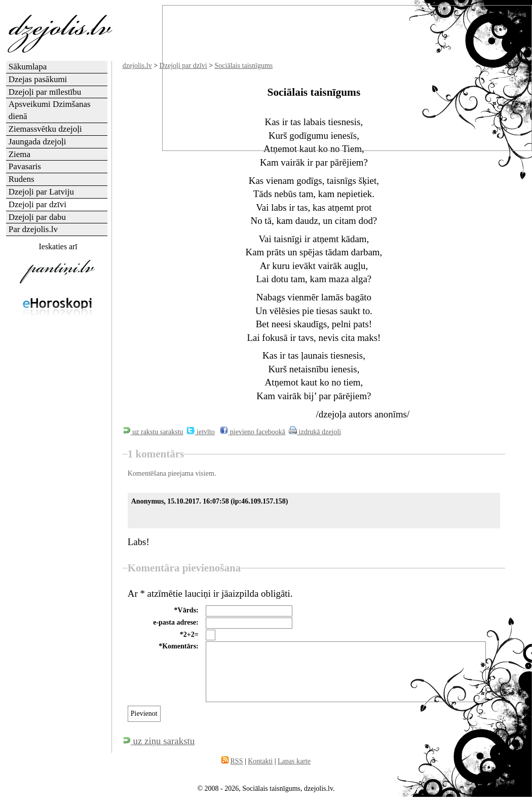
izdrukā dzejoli (315, 432)
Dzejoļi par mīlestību (45, 92)
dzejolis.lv (137, 66)
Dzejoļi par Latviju (41, 192)
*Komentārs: (179, 646)
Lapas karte (294, 761)
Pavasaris (25, 166)
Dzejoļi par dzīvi (37, 204)
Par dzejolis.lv (33, 229)
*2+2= (189, 635)
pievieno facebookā (253, 432)
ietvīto (201, 432)
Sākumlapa (28, 67)
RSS (237, 761)
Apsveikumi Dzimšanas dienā (50, 110)
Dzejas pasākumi (38, 79)
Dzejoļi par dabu (37, 217)
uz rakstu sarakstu (153, 432)
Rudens (22, 179)
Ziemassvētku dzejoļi (45, 129)
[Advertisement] (57, 382)
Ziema (20, 154)
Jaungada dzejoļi (37, 142)
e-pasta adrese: (176, 622)
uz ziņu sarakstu (159, 741)
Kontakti (260, 761)
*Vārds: (186, 610)
